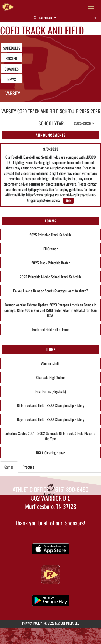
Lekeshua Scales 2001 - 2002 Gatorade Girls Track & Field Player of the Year (50, 436)
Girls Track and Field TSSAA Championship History (51, 405)
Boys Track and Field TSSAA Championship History (51, 419)
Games (9, 467)
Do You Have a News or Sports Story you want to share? (51, 291)
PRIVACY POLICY (32, 623)
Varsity (13, 93)
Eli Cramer (51, 249)
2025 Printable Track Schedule (50, 235)
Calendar (45, 18)
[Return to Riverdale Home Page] (8, 7)
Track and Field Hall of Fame (50, 329)
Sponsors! (75, 523)
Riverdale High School (51, 377)
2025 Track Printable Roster (51, 263)
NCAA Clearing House (50, 453)
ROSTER (11, 58)
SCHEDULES (12, 48)
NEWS (12, 79)
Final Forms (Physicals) (51, 391)
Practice (28, 467)
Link (68, 201)
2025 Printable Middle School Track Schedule (51, 277)
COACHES (12, 69)
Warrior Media (51, 363)
